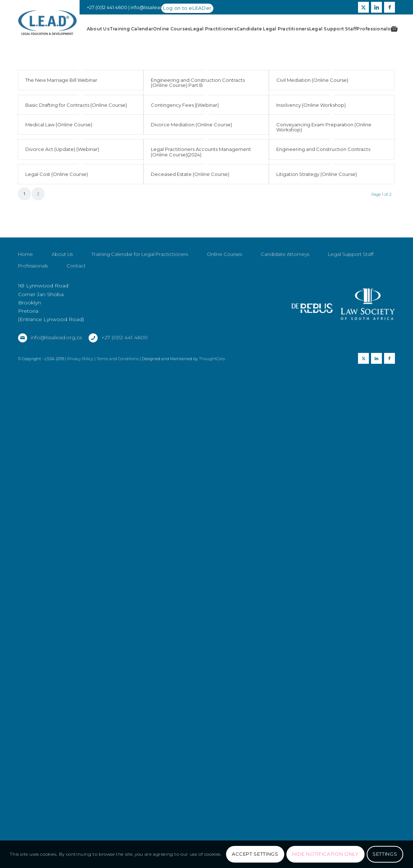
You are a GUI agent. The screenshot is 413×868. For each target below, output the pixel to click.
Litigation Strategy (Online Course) (317, 174)
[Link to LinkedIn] (376, 7)
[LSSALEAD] (47, 23)
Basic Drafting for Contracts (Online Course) (76, 105)
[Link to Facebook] (389, 7)
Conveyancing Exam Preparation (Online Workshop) (324, 127)
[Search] (393, 29)
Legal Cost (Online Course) (57, 174)
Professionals (33, 295)
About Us (62, 283)
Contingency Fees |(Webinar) (185, 105)
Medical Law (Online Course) (59, 125)
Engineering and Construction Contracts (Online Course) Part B (198, 83)
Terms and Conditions (118, 388)
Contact (76, 295)
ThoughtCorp (212, 388)
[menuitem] (98, 29)
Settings (385, 854)
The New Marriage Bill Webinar (61, 80)
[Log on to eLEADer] (187, 9)
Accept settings (255, 854)
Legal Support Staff (351, 283)
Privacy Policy (80, 388)
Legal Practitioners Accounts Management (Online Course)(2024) (201, 152)
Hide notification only (325, 854)
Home (25, 283)
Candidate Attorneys (285, 283)
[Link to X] (363, 7)
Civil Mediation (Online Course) (312, 80)
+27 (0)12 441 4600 (124, 366)
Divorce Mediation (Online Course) (191, 125)
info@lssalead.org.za (155, 7)
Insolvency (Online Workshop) (311, 105)
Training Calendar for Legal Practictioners (140, 283)
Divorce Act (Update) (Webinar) (62, 149)
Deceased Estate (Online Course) (190, 174)
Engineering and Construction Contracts (323, 149)
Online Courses (224, 283)
